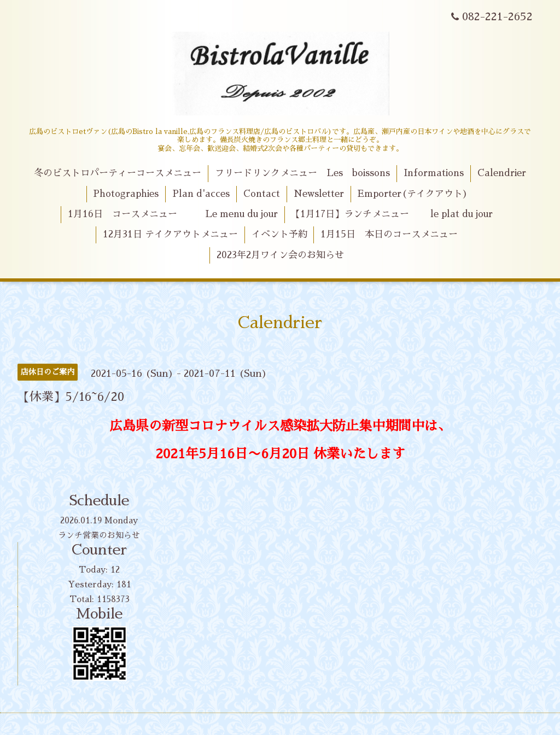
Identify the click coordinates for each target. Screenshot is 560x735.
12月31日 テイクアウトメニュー (170, 234)
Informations (434, 173)
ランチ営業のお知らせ (99, 535)
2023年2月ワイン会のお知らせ (280, 255)
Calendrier (502, 173)
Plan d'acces (201, 194)
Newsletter (319, 194)
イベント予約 (279, 234)
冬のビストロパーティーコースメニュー (118, 173)
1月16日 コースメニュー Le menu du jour (173, 214)
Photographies (126, 194)
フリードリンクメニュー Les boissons (302, 173)
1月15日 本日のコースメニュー (389, 234)
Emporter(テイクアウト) (413, 194)
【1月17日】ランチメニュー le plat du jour (392, 214)
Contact (262, 194)
